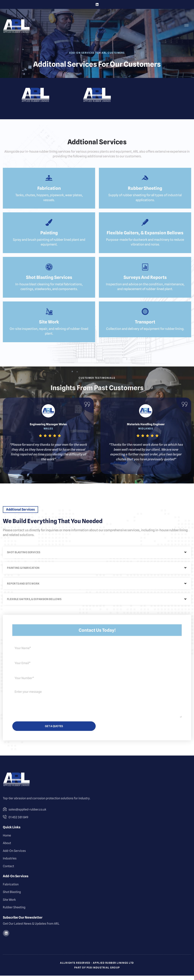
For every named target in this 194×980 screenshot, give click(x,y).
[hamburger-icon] (186, 25)
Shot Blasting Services (49, 281)
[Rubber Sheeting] (145, 180)
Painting (49, 236)
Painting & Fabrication (23, 572)
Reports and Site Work (23, 588)
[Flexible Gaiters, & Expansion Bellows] (145, 225)
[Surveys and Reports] (145, 270)
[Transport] (145, 316)
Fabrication (49, 191)
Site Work (49, 326)
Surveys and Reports (145, 281)
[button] (97, 557)
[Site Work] (49, 316)
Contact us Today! (97, 635)
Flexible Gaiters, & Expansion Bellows (145, 236)
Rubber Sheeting (145, 191)
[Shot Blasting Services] (49, 270)
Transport (145, 326)
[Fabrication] (49, 180)
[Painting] (49, 225)
